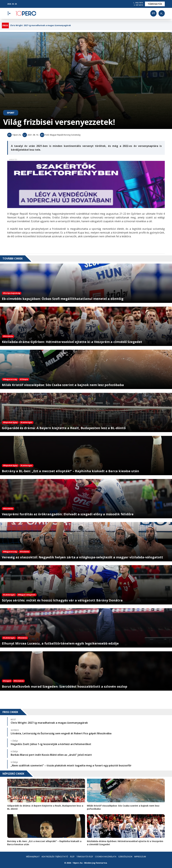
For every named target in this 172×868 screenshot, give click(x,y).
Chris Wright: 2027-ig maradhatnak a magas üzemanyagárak (40, 25)
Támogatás (155, 4)
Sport (11, 113)
